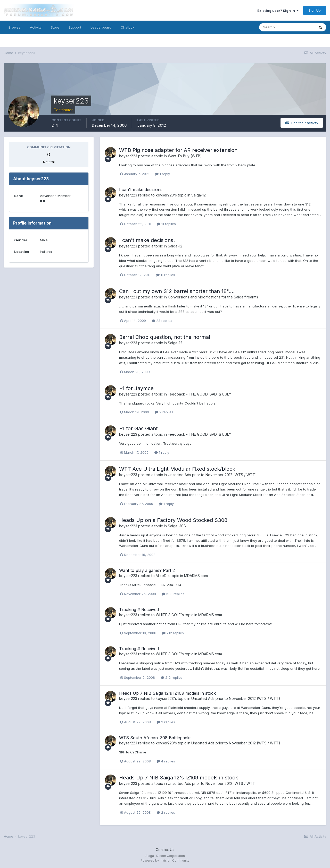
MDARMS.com (196, 576)
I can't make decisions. (141, 190)
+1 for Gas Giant (138, 428)
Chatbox (127, 27)
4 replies (166, 761)
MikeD (161, 576)
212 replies (173, 633)
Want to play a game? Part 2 (147, 570)
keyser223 (128, 156)
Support (75, 27)
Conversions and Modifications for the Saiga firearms (213, 297)
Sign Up (315, 10)
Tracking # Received (139, 609)
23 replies (162, 321)
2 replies (164, 412)
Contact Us (165, 850)
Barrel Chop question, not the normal (165, 337)
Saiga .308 (177, 526)
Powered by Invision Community (165, 860)
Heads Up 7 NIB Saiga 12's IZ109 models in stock (167, 693)
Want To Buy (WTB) (185, 156)
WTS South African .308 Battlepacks (155, 738)
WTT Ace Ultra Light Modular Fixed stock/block (177, 469)
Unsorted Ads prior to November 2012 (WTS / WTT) (212, 475)
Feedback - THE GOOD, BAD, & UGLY (200, 394)
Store (55, 27)
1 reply (163, 174)
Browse (15, 27)
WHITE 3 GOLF (168, 615)
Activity (36, 27)
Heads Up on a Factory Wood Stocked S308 (173, 520)
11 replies (166, 224)
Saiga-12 (199, 195)
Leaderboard (101, 27)
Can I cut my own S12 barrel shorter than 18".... (177, 291)
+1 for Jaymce (136, 388)
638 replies (173, 594)
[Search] (287, 27)
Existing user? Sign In (278, 11)
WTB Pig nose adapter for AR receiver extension (178, 150)
